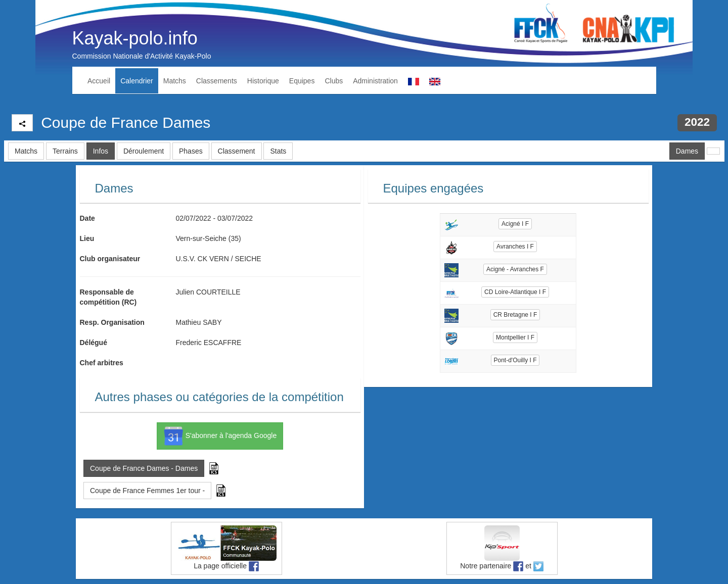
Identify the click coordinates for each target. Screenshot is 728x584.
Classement (237, 151)
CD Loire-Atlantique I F (515, 292)
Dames (687, 151)
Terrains (65, 151)
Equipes (302, 81)
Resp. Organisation (112, 322)
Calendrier (137, 81)
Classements (217, 81)
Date (87, 218)
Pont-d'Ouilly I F (515, 360)
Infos (101, 151)
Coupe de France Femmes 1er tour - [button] (147, 491)
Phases (191, 151)
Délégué (94, 343)
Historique (263, 81)
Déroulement (144, 151)
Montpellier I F (515, 337)
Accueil (99, 81)
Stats (278, 151)
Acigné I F (515, 224)
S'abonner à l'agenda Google (220, 436)
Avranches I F (515, 247)
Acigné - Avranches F (515, 269)
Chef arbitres (102, 363)
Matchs (175, 81)
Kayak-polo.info (135, 38)
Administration (375, 81)
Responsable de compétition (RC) (108, 297)
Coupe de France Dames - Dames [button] (144, 468)
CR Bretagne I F (515, 315)
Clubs (334, 81)
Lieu (87, 238)
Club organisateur (110, 259)
